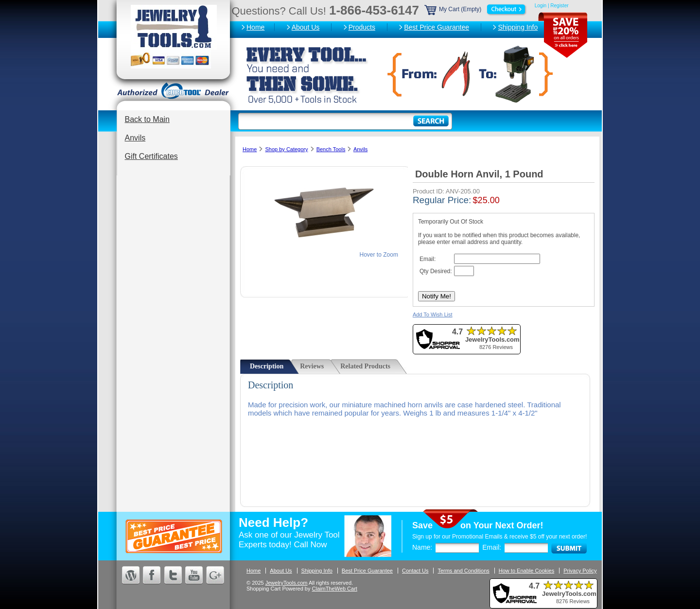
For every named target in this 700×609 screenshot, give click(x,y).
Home (255, 27)
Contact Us (415, 571)
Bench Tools (331, 149)
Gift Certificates (151, 156)
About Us (306, 27)
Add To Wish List (433, 314)
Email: (492, 547)
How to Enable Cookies (526, 571)
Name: (422, 547)
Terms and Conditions (463, 571)
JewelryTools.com (287, 583)
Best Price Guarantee (437, 27)
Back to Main (147, 119)
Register (559, 6)
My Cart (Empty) (476, 9)
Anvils (135, 138)
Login (541, 6)
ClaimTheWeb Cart (335, 589)
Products (362, 27)
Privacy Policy (580, 571)
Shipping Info (518, 27)
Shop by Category (286, 149)
